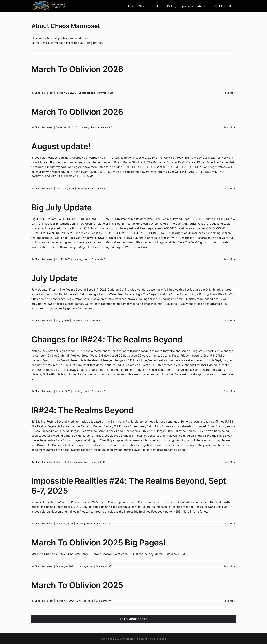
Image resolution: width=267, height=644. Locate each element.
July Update (54, 278)
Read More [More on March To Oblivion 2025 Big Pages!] (230, 566)
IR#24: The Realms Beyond (83, 410)
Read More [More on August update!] (230, 189)
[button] (230, 6)
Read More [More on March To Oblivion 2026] (230, 93)
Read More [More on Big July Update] (230, 259)
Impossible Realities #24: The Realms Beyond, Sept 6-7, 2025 (129, 486)
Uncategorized (87, 93)
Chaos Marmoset (44, 93)
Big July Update (61, 207)
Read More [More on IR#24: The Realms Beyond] (230, 462)
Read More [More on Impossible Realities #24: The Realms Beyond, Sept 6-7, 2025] (230, 524)
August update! (61, 146)
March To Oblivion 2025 (77, 585)
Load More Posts (133, 619)
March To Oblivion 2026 (77, 69)
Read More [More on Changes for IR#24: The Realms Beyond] (230, 391)
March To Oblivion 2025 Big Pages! (98, 542)
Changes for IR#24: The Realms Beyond (107, 339)
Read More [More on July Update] (230, 321)
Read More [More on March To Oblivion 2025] (230, 601)
